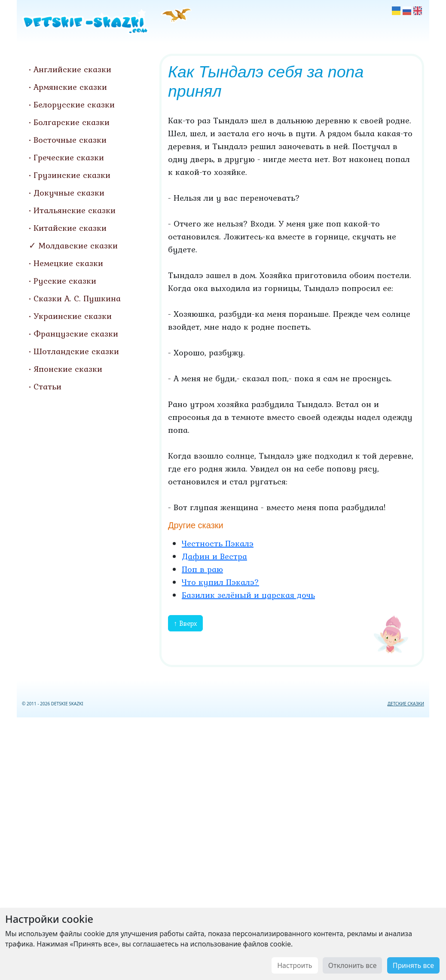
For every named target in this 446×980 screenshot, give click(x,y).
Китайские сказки (70, 228)
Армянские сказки (70, 87)
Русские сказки (65, 281)
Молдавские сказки (78, 245)
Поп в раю (202, 569)
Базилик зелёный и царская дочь (248, 595)
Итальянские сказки (75, 210)
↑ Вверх (185, 623)
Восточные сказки (70, 140)
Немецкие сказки (68, 263)
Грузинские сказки (72, 175)
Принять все (413, 965)
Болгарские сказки (72, 122)
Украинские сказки (73, 316)
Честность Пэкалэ (218, 543)
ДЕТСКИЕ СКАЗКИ (406, 704)
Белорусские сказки (74, 104)
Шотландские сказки (76, 351)
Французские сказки (76, 334)
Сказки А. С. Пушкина (77, 298)
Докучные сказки (69, 193)
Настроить (295, 965)
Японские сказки (68, 369)
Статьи (47, 386)
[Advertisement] (223, 847)
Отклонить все (353, 965)
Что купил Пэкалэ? (220, 582)
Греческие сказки (69, 157)
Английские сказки (72, 69)
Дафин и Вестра (214, 556)
